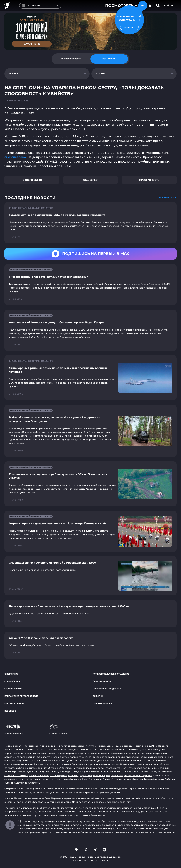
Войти (169, 6)
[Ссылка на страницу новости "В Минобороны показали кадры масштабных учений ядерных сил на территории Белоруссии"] (90, 431)
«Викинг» (73, 775)
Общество (90, 180)
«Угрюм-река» (58, 775)
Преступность (149, 180)
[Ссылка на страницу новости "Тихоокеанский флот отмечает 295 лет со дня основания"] (90, 285)
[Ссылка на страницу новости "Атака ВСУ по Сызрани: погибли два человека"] (90, 645)
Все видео (10, 711)
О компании (11, 674)
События (98, 696)
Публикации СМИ (102, 703)
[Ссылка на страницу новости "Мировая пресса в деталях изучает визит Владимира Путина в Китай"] (90, 531)
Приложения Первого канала (21, 696)
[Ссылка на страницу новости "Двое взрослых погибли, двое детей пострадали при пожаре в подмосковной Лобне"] (90, 614)
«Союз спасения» (39, 775)
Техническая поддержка (107, 689)
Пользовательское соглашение (111, 674)
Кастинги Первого (15, 703)
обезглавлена (15, 157)
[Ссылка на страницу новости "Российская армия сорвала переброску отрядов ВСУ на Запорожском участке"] (90, 484)
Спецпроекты (12, 681)
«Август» (156, 772)
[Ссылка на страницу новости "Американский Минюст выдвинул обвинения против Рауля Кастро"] (90, 330)
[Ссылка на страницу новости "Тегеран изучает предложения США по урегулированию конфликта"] (90, 223)
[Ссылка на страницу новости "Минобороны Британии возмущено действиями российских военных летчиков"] (90, 378)
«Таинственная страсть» (138, 775)
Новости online (32, 180)
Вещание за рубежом (59, 729)
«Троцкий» (86, 775)
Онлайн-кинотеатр (15, 689)
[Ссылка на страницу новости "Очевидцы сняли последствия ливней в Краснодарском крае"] (90, 576)
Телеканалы (98, 815)
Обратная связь (102, 681)
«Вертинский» (114, 775)
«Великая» (99, 775)
